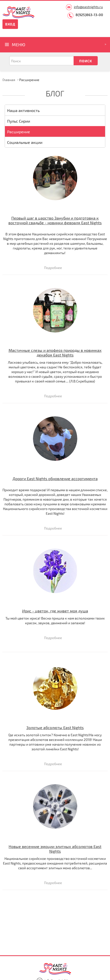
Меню (19, 45)
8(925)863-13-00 (89, 15)
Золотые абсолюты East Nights (55, 727)
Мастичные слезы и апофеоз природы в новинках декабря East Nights (55, 353)
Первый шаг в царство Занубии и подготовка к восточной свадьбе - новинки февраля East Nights (55, 220)
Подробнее (53, 268)
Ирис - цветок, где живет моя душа (55, 611)
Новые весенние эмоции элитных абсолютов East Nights (55, 849)
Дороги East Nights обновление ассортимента (55, 479)
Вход (10, 24)
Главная (9, 80)
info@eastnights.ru (88, 7)
